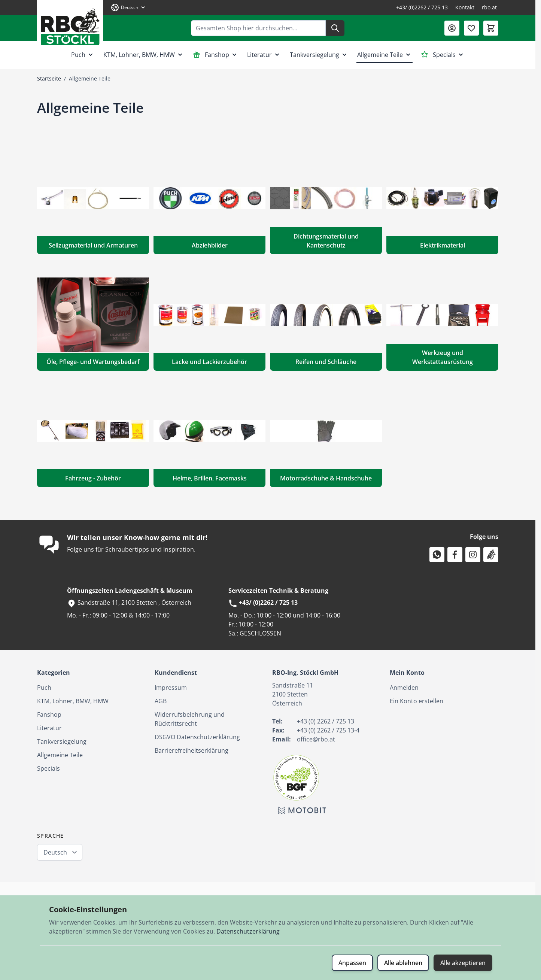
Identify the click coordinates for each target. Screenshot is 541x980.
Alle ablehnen (403, 963)
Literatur (264, 55)
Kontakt (465, 7)
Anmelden (404, 688)
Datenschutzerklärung (248, 931)
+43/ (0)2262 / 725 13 (422, 7)
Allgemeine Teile (385, 55)
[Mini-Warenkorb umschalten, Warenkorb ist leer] (491, 28)
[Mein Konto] (452, 28)
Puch (83, 55)
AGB (161, 701)
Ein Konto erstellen (417, 701)
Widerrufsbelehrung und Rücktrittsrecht (190, 719)
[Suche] (335, 28)
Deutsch (55, 852)
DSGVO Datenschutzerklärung (197, 737)
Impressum (171, 688)
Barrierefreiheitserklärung (192, 750)
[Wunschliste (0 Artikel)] (471, 28)
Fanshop (215, 55)
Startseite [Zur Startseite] (49, 78)
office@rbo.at (316, 739)
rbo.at (489, 7)
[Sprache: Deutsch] (128, 7)
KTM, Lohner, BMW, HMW (144, 55)
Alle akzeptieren (463, 963)
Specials (443, 55)
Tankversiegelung (319, 55)
